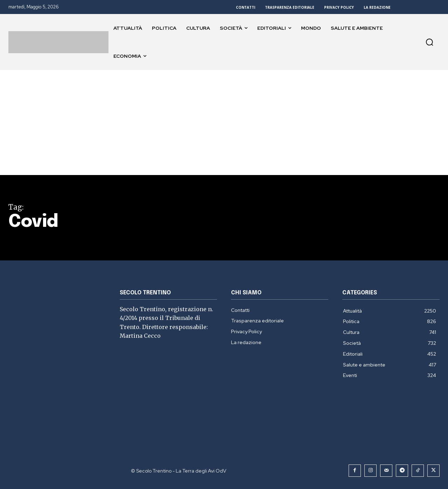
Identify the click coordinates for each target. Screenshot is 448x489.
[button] (429, 42)
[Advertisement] (224, 123)
